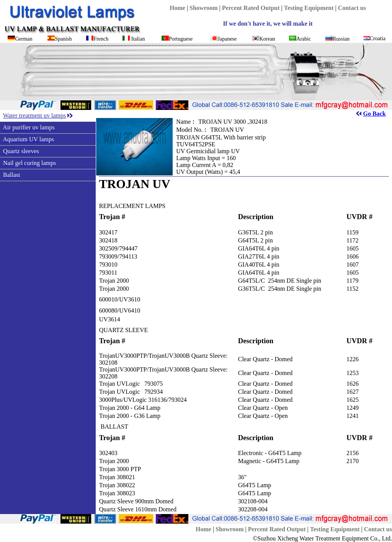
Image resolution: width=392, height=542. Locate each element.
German (24, 39)
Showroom (204, 8)
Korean (267, 39)
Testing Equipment (309, 8)
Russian (341, 39)
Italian (138, 39)
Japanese (227, 39)
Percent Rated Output (251, 8)
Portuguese (181, 39)
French (101, 39)
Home (177, 8)
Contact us (352, 8)
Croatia (378, 38)
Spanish (63, 39)
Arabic (304, 39)
